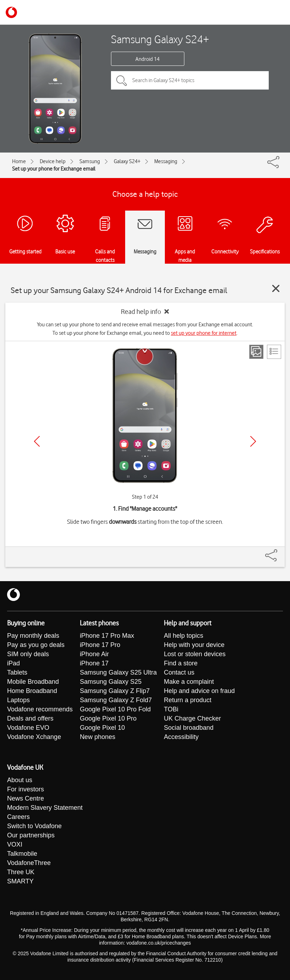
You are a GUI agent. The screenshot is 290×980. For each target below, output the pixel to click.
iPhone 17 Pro (100, 645)
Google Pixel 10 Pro (108, 718)
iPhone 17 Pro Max (107, 636)
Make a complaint (189, 682)
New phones (97, 737)
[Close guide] (276, 288)
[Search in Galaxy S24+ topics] (190, 80)
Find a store (181, 663)
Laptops (18, 700)
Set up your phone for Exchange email (54, 169)
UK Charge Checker (192, 718)
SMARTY (20, 881)
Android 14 (147, 59)
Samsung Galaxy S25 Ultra (118, 672)
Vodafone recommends (40, 709)
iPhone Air (94, 654)
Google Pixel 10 (102, 728)
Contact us (179, 672)
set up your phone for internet (204, 333)
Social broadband (189, 728)
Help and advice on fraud (199, 691)
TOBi (171, 709)
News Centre (26, 798)
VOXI (15, 844)
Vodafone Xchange (34, 737)
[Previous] (37, 441)
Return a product (188, 700)
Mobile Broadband (33, 682)
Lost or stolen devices (195, 654)
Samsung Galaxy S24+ (160, 39)
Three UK (21, 872)
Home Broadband (32, 691)
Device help (53, 161)
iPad (13, 663)
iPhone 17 (94, 663)
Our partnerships (31, 835)
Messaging (166, 161)
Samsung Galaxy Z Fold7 (116, 700)
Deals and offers (30, 718)
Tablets (17, 672)
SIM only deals (28, 654)
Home (19, 161)
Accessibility (181, 737)
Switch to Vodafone (34, 826)
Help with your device (194, 645)
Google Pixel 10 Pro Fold (115, 709)
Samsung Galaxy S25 (111, 682)
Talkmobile (22, 854)
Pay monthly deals (33, 636)
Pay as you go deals (36, 645)
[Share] (280, 552)
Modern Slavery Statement (45, 808)
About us (20, 780)
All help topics (183, 636)
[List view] (274, 352)
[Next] (253, 441)
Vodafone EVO (28, 728)
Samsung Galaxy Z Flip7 (115, 691)
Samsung (90, 161)
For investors (26, 789)
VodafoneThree (29, 863)
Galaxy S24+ (127, 161)
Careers (18, 817)
